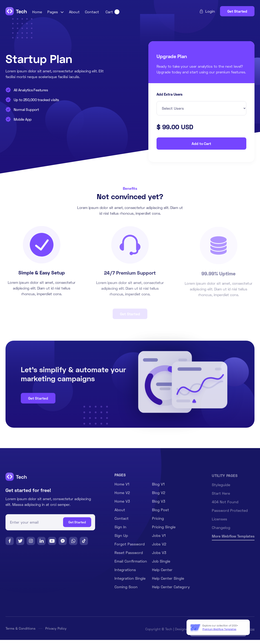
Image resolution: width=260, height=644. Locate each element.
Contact (92, 12)
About (74, 12)
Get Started (237, 11)
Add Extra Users (169, 95)
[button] (56, 12)
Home (37, 12)
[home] (16, 11)
